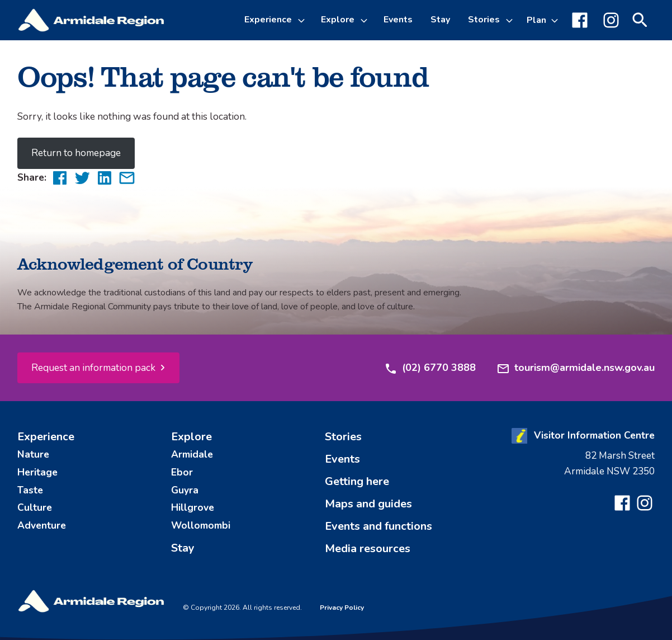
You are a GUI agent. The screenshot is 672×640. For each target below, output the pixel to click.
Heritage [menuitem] (37, 472)
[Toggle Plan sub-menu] (543, 20)
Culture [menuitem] (35, 507)
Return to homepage (76, 153)
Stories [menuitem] (343, 437)
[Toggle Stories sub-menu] (511, 20)
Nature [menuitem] (33, 454)
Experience (268, 20)
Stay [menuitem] (440, 20)
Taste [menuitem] (30, 490)
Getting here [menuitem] (357, 481)
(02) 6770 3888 (430, 368)
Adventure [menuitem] (42, 525)
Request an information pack (93, 368)
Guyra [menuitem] (185, 490)
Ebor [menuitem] (182, 472)
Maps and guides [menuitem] (368, 504)
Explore (338, 20)
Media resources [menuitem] (368, 549)
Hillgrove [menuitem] (193, 507)
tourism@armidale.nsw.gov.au (576, 368)
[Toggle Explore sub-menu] (366, 20)
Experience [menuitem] (46, 437)
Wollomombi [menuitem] (201, 525)
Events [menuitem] (398, 20)
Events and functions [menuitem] (378, 526)
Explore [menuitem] (191, 437)
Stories (484, 20)
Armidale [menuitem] (192, 454)
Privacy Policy (342, 608)
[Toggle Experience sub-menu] (303, 20)
